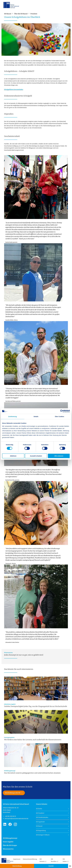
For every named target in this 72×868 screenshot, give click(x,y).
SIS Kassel (39, 826)
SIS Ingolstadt (40, 822)
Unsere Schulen (42, 804)
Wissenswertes (8, 849)
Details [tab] (36, 417)
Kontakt (51, 866)
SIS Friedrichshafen (42, 817)
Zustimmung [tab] (13, 417)
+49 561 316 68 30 (10, 816)
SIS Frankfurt (40, 813)
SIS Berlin (39, 809)
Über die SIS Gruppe (10, 845)
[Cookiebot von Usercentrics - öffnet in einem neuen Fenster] (62, 411)
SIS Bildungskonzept (10, 838)
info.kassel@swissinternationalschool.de (16, 819)
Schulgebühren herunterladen (14, 90)
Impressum (17, 859)
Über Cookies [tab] (60, 417)
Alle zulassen (59, 456)
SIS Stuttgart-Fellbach (43, 835)
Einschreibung (17, 866)
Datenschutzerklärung (30, 859)
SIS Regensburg (41, 831)
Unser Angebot (8, 842)
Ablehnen (13, 456)
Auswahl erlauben (36, 456)
